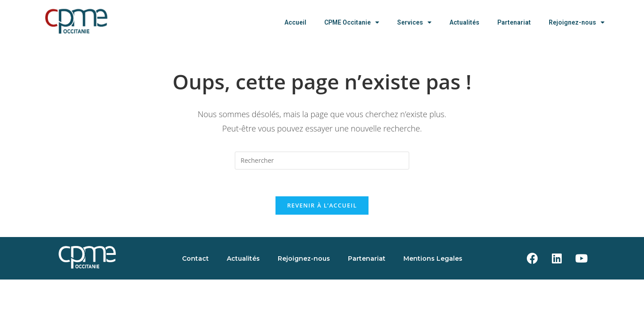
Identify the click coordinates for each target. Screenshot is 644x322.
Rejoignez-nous (577, 22)
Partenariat (514, 22)
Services (414, 22)
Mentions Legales (433, 258)
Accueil (295, 22)
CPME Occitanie (352, 22)
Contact (195, 258)
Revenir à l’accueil (322, 205)
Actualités (464, 22)
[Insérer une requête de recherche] (322, 161)
